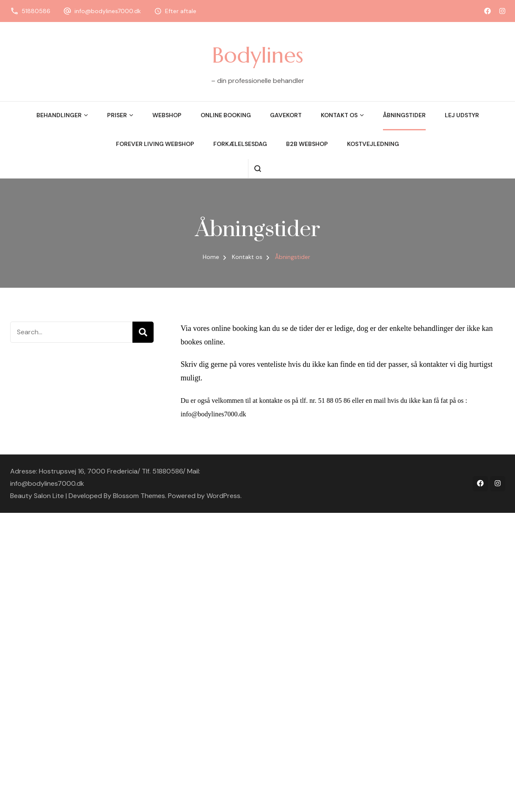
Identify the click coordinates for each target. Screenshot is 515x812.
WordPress (223, 496)
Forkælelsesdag (240, 144)
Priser (117, 115)
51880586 (36, 11)
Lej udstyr (462, 115)
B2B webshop (307, 144)
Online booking (226, 115)
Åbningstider (404, 115)
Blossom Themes (139, 496)
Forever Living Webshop (155, 144)
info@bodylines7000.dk (108, 11)
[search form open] (257, 169)
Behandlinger (59, 115)
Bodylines (258, 55)
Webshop (167, 115)
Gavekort (286, 115)
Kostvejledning (373, 144)
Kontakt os (339, 115)
